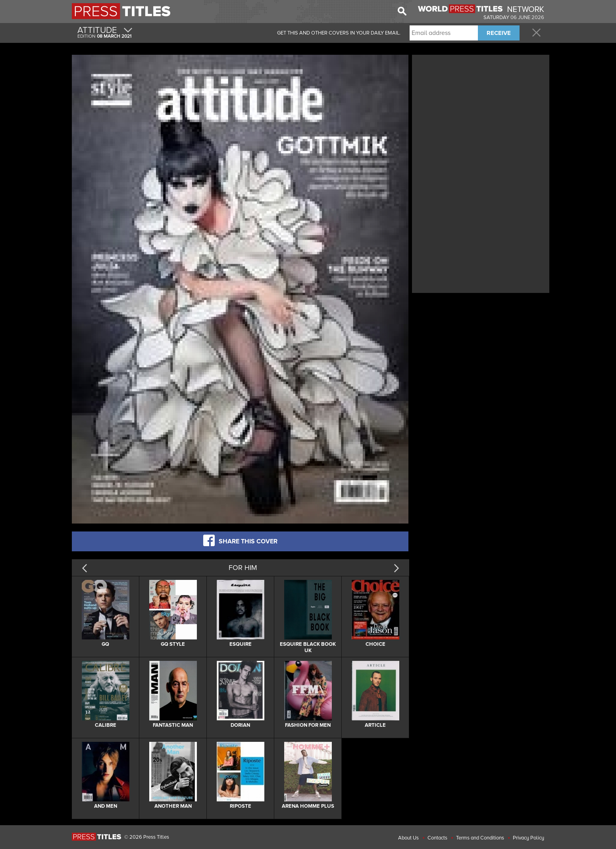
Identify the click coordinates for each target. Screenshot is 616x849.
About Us (408, 838)
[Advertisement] (481, 112)
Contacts (437, 838)
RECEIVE (499, 33)
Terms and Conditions (480, 838)
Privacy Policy (528, 838)
